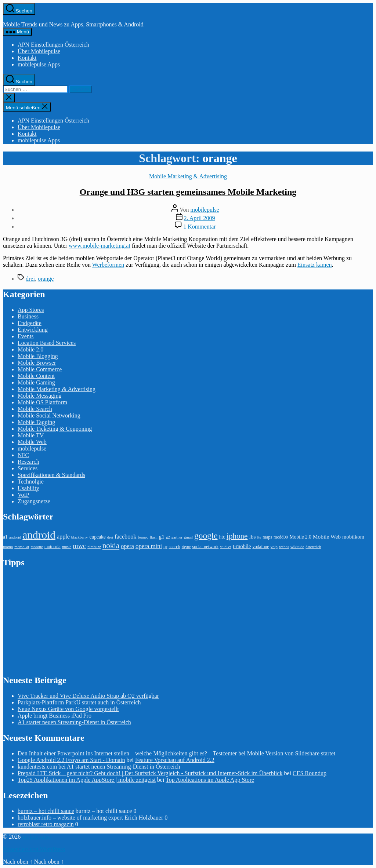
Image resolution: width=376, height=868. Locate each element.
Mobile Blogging (38, 356)
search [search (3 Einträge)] (174, 547)
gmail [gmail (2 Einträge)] (188, 537)
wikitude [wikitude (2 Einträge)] (297, 547)
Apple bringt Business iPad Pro (55, 716)
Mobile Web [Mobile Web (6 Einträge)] (327, 537)
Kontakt (27, 58)
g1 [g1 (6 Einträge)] (161, 537)
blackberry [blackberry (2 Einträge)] (80, 537)
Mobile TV (31, 435)
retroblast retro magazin (46, 824)
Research (28, 462)
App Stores (31, 310)
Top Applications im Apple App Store (210, 780)
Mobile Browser (37, 363)
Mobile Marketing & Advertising (188, 176)
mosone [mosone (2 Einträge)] (37, 547)
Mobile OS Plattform (42, 402)
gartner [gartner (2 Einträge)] (177, 537)
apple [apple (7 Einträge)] (63, 537)
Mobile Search (35, 409)
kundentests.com (37, 767)
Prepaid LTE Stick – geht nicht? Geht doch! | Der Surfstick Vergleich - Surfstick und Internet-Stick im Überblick (150, 773)
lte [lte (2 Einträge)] (259, 537)
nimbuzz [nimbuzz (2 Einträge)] (94, 547)
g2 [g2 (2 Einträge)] (168, 537)
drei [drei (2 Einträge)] (110, 537)
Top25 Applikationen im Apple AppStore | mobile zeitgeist (87, 780)
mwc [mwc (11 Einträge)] (79, 546)
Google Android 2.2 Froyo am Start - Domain (71, 760)
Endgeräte (30, 323)
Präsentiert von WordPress (34, 849)
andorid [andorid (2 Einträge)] (15, 537)
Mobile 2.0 (30, 349)
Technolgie (31, 482)
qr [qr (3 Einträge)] (165, 547)
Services (28, 468)
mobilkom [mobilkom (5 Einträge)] (353, 537)
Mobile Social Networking (49, 415)
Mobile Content (36, 376)
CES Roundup (310, 773)
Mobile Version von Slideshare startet (291, 753)
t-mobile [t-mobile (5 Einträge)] (242, 546)
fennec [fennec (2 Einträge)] (143, 537)
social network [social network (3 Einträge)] (206, 547)
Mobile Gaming (36, 382)
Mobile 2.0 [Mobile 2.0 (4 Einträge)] (300, 537)
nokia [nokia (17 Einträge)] (111, 546)
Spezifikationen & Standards (51, 475)
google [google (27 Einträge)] (206, 536)
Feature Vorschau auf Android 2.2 (175, 760)
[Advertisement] (58, 621)
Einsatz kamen (315, 265)
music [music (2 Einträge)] (67, 547)
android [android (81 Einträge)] (39, 535)
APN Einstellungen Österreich (53, 45)
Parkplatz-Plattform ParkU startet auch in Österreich (79, 702)
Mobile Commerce (40, 369)
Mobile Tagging (36, 422)
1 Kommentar (199, 227)
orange (46, 279)
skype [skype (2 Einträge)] (186, 547)
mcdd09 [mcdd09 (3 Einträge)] (281, 537)
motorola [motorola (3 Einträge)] (53, 547)
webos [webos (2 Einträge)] (284, 547)
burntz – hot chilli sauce (46, 811)
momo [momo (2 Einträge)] (8, 547)
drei (30, 279)
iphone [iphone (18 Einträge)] (237, 536)
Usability (28, 488)
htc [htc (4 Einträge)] (222, 537)
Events (26, 336)
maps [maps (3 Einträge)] (267, 537)
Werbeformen (108, 265)
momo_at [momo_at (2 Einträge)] (22, 547)
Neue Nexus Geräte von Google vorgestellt (68, 709)
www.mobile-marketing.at (100, 246)
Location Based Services (47, 343)
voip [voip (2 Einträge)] (274, 547)
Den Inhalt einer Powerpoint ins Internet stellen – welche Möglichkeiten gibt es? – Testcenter (127, 753)
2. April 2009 (200, 218)
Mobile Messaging (40, 396)
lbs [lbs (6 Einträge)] (252, 537)
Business (28, 316)
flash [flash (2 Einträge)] (154, 537)
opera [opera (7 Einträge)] (127, 546)
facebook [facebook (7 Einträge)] (125, 537)
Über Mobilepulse (39, 51)
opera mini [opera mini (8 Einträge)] (149, 546)
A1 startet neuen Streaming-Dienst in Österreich (74, 722)
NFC (23, 455)
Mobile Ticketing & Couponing (55, 429)
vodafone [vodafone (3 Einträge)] (261, 547)
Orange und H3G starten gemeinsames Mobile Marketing (188, 192)
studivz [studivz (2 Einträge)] (226, 547)
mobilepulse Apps (39, 64)
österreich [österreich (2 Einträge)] (313, 547)
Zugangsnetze (34, 501)
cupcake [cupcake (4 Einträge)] (97, 537)
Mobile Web (32, 442)
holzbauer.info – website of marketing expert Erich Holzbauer (90, 818)
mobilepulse (17, 18)
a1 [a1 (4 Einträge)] (5, 537)
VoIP (23, 495)
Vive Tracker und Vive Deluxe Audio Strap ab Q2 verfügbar (88, 696)
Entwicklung (33, 330)
